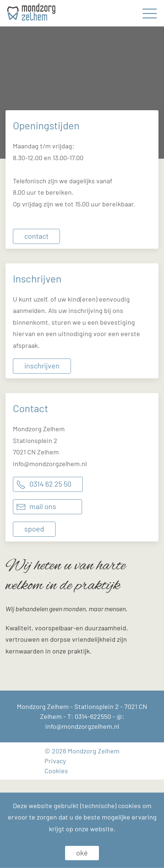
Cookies (56, 771)
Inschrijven (42, 365)
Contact (36, 236)
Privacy (55, 761)
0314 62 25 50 (50, 484)
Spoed (34, 529)
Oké (82, 853)
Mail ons (43, 506)
